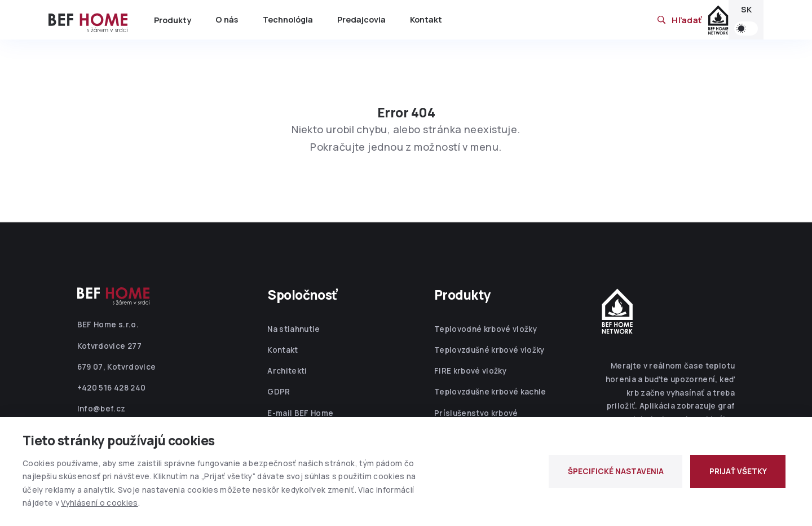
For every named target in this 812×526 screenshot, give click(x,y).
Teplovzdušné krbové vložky (489, 350)
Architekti (287, 371)
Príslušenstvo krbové (476, 413)
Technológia (288, 19)
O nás (227, 19)
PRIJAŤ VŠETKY (738, 471)
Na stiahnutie (294, 329)
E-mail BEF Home (300, 413)
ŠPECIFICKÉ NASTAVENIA (616, 471)
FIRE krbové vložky (470, 371)
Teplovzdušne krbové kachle (490, 392)
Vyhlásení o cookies (99, 503)
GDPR (279, 392)
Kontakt (426, 19)
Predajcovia (361, 19)
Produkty (173, 20)
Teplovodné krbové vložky (486, 329)
